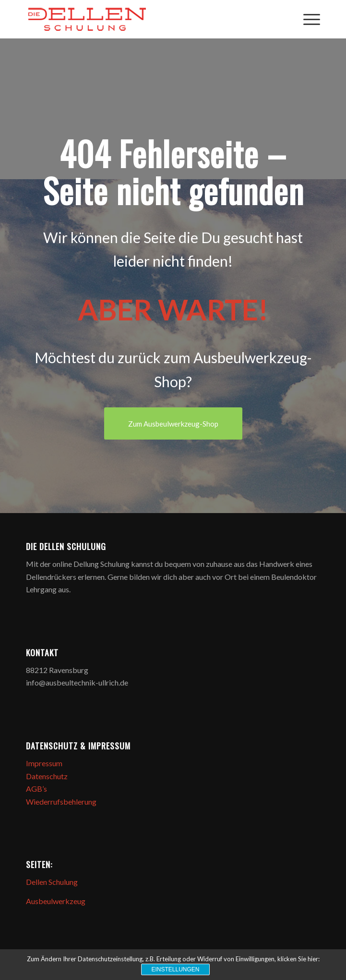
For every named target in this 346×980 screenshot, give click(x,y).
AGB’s (36, 789)
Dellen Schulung (52, 882)
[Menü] (307, 19)
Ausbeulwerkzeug (56, 901)
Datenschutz (47, 776)
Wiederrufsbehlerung (61, 802)
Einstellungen (175, 969)
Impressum (44, 763)
